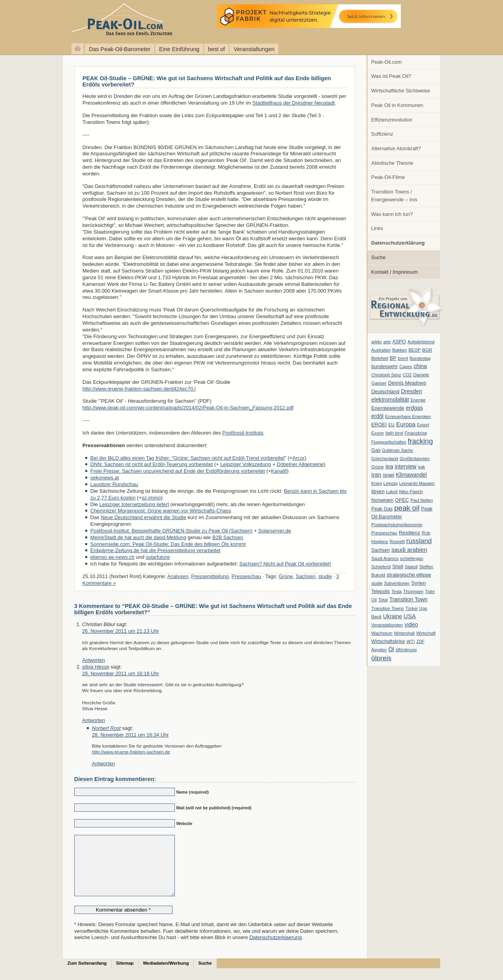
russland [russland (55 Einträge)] (419, 541)
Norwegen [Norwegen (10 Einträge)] (382, 500)
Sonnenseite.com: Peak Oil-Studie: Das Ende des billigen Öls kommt (168, 544)
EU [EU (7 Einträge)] (391, 425)
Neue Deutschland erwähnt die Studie (143, 517)
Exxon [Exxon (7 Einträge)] (378, 433)
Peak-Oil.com (387, 62)
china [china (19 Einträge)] (420, 366)
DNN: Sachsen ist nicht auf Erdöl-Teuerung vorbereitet (152, 464)
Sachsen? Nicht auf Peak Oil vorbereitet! (285, 564)
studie (325, 576)
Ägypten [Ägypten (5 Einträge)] (379, 650)
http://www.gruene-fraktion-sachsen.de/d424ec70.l (139, 389)
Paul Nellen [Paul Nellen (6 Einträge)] (421, 500)
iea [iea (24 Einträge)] (389, 466)
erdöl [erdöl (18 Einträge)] (377, 416)
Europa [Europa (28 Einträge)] (406, 424)
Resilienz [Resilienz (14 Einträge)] (409, 533)
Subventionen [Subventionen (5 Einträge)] (397, 583)
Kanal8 (279, 471)
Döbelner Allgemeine (300, 464)
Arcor (298, 458)
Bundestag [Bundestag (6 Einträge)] (420, 358)
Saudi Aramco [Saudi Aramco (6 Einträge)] (385, 558)
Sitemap (125, 975)
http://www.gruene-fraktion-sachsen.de (131, 752)
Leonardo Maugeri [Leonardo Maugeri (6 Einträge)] (417, 483)
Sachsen (306, 576)
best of (216, 49)
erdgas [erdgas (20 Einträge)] (415, 408)
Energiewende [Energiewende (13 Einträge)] (388, 408)
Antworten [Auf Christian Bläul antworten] (94, 660)
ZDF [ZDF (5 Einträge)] (420, 641)
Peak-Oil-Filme (388, 177)
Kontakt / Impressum (395, 272)
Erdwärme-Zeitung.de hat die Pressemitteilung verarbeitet (155, 550)
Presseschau (246, 576)
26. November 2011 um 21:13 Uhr (121, 631)
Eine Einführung (179, 49)
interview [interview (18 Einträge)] (405, 466)
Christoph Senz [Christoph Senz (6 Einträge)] (386, 375)
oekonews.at (105, 478)
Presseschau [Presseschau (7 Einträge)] (384, 533)
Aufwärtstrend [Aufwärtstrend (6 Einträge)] (421, 342)
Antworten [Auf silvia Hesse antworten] (94, 720)
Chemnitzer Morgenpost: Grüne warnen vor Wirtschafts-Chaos (161, 511)
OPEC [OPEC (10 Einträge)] (402, 500)
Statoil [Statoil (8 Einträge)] (411, 567)
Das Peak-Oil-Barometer (120, 49)
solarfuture (158, 557)
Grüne (286, 576)
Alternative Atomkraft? (396, 148)
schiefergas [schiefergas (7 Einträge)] (412, 558)
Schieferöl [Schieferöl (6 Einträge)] (381, 567)
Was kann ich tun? (392, 214)
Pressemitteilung (210, 576)
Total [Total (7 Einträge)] (383, 600)
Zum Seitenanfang (87, 975)
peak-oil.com (83, 21)
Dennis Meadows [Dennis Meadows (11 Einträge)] (407, 383)
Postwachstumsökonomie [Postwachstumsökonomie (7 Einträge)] (397, 525)
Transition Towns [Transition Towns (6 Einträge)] (388, 608)
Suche (379, 257)
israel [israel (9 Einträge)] (388, 475)
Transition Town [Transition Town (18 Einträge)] (408, 599)
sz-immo (151, 498)
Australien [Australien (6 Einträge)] (381, 350)
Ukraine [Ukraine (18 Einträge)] (393, 616)
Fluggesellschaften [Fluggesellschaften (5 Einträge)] (389, 442)
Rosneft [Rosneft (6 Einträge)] (397, 542)
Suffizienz (382, 134)
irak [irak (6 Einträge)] (422, 467)
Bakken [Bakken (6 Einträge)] (399, 350)
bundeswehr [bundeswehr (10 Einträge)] (385, 367)
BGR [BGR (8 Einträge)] (427, 350)
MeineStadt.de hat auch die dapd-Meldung (138, 537)
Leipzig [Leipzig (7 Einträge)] (391, 483)
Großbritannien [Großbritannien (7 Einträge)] (415, 459)
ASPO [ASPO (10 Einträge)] (399, 342)
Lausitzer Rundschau (114, 484)
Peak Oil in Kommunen (397, 105)
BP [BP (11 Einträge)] (393, 358)
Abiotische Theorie (392, 163)
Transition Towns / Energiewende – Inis (394, 196)
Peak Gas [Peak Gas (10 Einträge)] (382, 509)
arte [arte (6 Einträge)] (387, 342)
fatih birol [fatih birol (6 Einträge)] (394, 433)
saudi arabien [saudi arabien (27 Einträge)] (409, 550)
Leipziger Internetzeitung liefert (134, 504)
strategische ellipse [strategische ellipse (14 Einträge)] (409, 575)
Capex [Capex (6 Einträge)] (406, 367)
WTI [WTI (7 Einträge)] (410, 641)
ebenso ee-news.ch (112, 557)
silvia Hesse (96, 667)
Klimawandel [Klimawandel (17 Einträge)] (411, 475)
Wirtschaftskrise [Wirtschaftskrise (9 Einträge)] (388, 641)
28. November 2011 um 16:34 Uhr (130, 735)
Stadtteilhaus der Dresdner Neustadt (294, 103)
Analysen (178, 576)
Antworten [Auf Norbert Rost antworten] (103, 764)
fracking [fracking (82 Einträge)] (420, 441)
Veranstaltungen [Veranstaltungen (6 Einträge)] (387, 625)
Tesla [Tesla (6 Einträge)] (397, 591)
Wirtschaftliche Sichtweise (401, 91)
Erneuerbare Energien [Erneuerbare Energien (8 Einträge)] (408, 416)
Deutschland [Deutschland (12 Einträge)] (386, 391)
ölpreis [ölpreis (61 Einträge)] (381, 658)
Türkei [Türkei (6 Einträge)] (412, 608)
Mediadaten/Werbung (166, 975)
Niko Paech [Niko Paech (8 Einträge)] (411, 492)
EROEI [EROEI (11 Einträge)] (379, 425)
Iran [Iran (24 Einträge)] (376, 475)
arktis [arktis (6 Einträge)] (377, 342)
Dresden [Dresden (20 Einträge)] (411, 391)
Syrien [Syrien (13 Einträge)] (418, 583)
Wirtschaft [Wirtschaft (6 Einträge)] (426, 633)
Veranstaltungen (254, 49)
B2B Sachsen (228, 537)
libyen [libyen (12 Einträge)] (378, 491)
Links (377, 228)
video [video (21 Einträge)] (411, 624)
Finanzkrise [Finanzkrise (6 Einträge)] (416, 433)
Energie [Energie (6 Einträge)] (418, 400)
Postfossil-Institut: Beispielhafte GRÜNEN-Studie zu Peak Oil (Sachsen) (172, 531)
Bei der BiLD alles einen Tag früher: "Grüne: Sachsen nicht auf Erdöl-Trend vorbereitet (187, 458)
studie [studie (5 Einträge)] (377, 583)
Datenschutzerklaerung (275, 949)
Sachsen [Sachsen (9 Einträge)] (381, 550)
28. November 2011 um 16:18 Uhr (121, 673)
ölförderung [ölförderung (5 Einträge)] (406, 650)
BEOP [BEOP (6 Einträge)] (414, 350)
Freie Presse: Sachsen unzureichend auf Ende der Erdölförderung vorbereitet (178, 471)
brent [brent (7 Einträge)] (403, 358)
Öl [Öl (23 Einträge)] (391, 649)
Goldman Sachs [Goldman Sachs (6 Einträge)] (397, 450)
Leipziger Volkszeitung (246, 464)
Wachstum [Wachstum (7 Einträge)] (382, 633)
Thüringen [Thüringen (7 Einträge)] (413, 591)
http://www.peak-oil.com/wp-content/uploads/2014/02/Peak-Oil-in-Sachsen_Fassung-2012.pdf (188, 408)
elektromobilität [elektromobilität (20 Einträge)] (390, 400)
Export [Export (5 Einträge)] (423, 425)
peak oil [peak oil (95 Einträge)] (407, 508)
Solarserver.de (275, 531)
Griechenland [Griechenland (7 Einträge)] (385, 459)
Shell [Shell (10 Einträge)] (398, 567)
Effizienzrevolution (392, 120)
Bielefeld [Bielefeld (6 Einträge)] (380, 358)
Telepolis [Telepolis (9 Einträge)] (381, 591)
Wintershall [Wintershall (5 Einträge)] (404, 633)
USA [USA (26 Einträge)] (410, 616)
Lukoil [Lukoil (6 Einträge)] (392, 492)
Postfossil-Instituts (243, 433)
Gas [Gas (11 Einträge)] (376, 450)
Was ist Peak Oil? (391, 76)
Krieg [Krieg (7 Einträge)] (377, 483)
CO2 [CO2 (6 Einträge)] (407, 375)
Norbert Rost (106, 728)
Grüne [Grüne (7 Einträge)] (378, 467)
